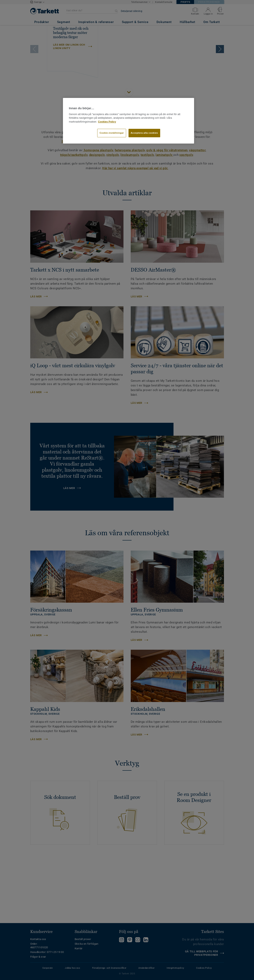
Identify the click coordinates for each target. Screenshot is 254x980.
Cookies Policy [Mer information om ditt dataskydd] (107, 122)
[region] (129, 121)
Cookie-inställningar (112, 133)
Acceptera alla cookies (144, 133)
